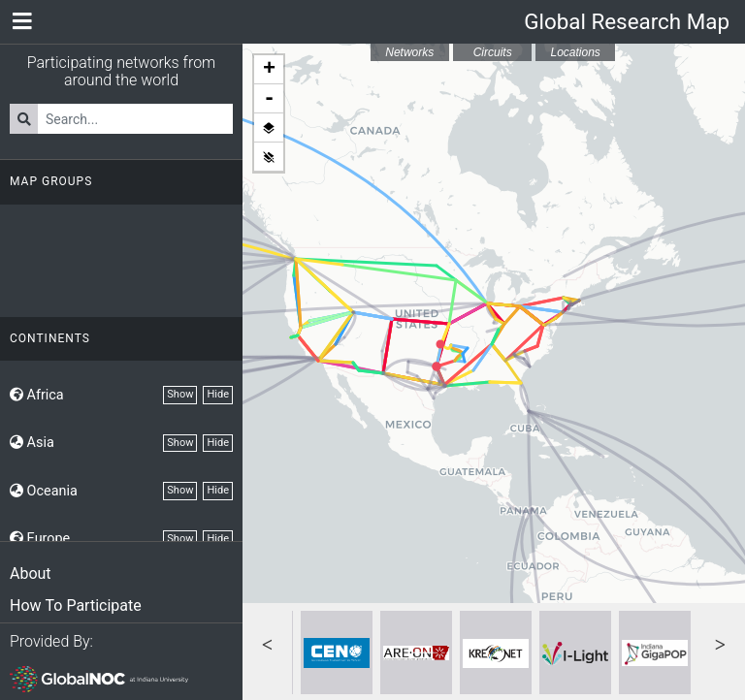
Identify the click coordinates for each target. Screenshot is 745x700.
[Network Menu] (22, 22)
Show (180, 394)
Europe (40, 539)
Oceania (44, 491)
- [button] (269, 99)
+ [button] (269, 70)
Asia (32, 443)
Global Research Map (627, 21)
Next (720, 643)
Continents (50, 338)
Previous (267, 643)
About (31, 573)
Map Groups (51, 181)
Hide (218, 394)
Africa (37, 395)
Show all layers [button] (269, 128)
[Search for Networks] (135, 119)
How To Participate (76, 605)
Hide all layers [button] (269, 157)
